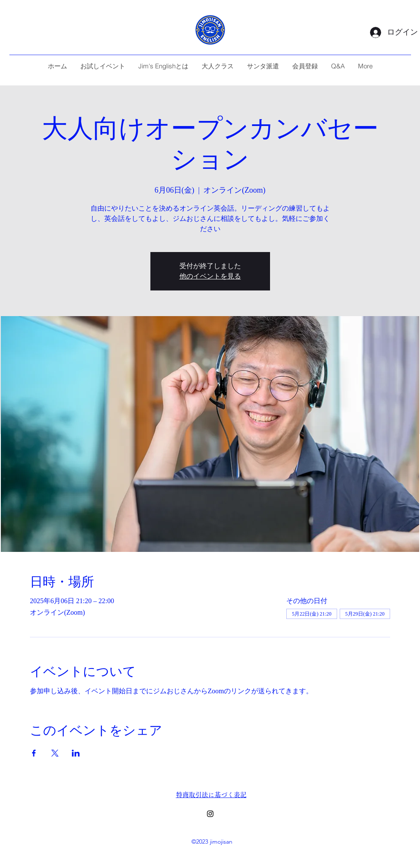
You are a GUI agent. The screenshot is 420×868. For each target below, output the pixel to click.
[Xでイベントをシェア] (55, 753)
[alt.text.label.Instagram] (210, 814)
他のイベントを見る (210, 276)
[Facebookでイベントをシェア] (34, 753)
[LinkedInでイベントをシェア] (76, 753)
